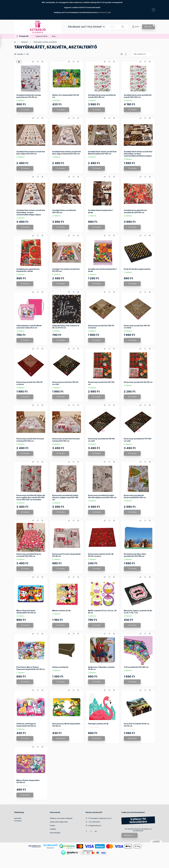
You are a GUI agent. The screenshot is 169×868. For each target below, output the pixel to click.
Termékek (18, 821)
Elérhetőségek (55, 833)
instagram (91, 831)
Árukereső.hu (50, 848)
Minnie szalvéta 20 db (61, 611)
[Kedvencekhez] (38, 62)
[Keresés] (123, 27)
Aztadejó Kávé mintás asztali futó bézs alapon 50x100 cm (31, 153)
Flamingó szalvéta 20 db (98, 724)
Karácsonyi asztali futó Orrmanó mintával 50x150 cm (66, 440)
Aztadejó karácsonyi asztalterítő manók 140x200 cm (138, 96)
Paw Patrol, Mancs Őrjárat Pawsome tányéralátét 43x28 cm (31, 668)
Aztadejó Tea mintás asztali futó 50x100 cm (66, 270)
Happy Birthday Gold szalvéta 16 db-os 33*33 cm (66, 327)
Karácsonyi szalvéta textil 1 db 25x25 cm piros (101, 555)
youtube (96, 831)
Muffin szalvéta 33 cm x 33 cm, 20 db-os (102, 612)
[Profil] (136, 27)
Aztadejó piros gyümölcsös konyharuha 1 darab (28, 270)
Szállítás (53, 829)
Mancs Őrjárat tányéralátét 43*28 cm (28, 781)
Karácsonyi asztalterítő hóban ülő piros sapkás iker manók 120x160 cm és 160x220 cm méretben (31, 497)
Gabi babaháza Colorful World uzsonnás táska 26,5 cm (29, 327)
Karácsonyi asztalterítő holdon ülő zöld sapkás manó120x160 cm (102, 496)
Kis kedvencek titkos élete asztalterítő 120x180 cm (135, 555)
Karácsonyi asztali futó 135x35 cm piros (29, 383)
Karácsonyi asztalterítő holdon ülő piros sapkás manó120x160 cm (65, 497)
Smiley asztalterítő (60, 667)
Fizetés (52, 825)
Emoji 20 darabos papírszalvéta (137, 269)
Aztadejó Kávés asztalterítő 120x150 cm (64, 211)
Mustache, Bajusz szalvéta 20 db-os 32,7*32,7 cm (138, 612)
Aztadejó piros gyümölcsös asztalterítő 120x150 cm (135, 211)
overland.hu (104, 12)
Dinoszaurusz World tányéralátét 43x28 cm (66, 725)
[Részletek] (61, 738)
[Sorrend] (143, 54)
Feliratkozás (128, 835)
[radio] (126, 54)
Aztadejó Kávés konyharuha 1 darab (100, 211)
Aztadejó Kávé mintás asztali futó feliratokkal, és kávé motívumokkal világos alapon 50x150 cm (31, 213)
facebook (86, 831)
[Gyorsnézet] (42, 62)
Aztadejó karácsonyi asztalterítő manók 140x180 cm (102, 96)
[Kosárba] (25, 110)
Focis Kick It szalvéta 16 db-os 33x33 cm (136, 725)
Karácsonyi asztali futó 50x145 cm (101, 383)
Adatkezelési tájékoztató (59, 822)
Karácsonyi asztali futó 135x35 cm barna (101, 327)
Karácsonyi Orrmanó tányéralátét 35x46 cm (66, 555)
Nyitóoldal (18, 818)
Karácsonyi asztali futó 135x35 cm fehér (137, 327)
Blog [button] (54, 36)
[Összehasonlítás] (33, 62)
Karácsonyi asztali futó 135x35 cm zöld (65, 383)
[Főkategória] (15, 42)
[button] (22, 36)
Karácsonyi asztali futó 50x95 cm (138, 382)
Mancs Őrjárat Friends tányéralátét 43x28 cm (26, 612)
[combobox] (117, 27)
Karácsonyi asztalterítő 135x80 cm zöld (101, 440)
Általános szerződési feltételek (61, 818)
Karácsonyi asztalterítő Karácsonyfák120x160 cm (135, 496)
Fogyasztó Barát (41, 36)
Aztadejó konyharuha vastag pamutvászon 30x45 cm (29, 96)
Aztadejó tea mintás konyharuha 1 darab (102, 270)
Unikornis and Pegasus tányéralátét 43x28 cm (26, 725)
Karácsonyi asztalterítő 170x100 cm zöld (138, 440)
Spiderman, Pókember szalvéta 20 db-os (101, 668)
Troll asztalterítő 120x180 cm (136, 667)
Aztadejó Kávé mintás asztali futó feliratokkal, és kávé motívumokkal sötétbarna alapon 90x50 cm (138, 155)
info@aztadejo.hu (95, 825)
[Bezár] (154, 10)
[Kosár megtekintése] (148, 27)
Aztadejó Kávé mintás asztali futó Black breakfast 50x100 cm (102, 153)
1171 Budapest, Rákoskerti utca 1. (100, 818)
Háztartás (24, 42)
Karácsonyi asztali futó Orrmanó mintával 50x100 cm (30, 440)
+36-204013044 (94, 822)
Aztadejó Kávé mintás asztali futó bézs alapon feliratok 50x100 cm (66, 153)
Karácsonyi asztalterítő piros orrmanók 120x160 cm (29, 555)
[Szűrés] (2, 42)
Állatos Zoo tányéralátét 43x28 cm (66, 96)
